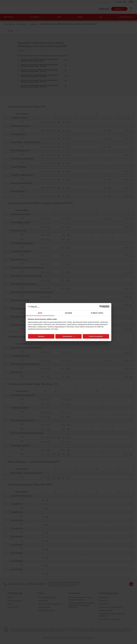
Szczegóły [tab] (68, 313)
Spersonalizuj (69, 336)
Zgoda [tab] (40, 313)
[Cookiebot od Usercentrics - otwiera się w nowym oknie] (101, 307)
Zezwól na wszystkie (96, 336)
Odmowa (41, 336)
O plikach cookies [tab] (97, 313)
